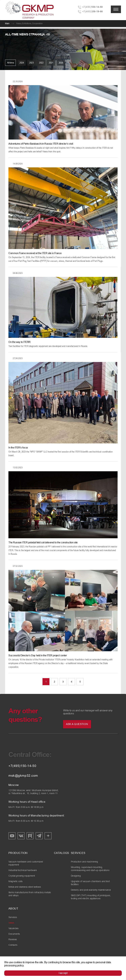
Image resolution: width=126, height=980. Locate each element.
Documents (14, 934)
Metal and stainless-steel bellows (25, 887)
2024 (22, 63)
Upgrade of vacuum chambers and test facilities (90, 883)
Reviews (13, 940)
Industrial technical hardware (23, 870)
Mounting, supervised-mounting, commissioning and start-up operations (90, 869)
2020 (61, 63)
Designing (76, 876)
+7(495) (93, 7)
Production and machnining (84, 862)
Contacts (13, 945)
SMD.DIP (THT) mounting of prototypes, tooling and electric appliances (91, 897)
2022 (41, 63)
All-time (10, 63)
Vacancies (13, 928)
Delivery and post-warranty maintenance (91, 890)
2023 (31, 63)
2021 (51, 63)
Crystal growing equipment (22, 876)
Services (13, 917)
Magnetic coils (15, 881)
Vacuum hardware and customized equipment (26, 863)
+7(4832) (93, 12)
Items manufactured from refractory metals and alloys (30, 894)
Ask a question (77, 724)
